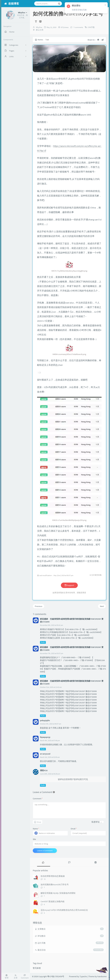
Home (39, 40)
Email (74, 829)
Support (69, 585)
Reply (43, 642)
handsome (102, 976)
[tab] (43, 862)
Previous (39, 606)
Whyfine (39, 27)
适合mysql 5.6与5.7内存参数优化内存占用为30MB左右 (64, 910)
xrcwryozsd (45, 754)
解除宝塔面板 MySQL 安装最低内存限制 (58, 893)
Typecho (83, 976)
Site (34, 839)
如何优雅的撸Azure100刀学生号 (55, 884)
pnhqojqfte (45, 720)
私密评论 (96, 822)
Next (102, 606)
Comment (38, 799)
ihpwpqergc (45, 737)
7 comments (78, 27)
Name (36, 829)
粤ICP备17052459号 (56, 976)
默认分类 (40, 30)
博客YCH (44, 770)
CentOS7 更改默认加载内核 (53, 901)
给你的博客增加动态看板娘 (53, 876)
